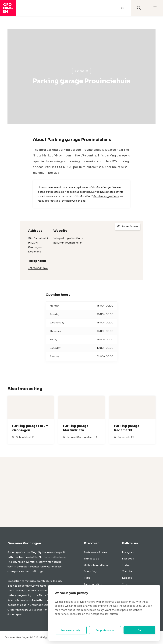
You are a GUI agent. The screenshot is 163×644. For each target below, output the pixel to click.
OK (140, 630)
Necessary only (71, 630)
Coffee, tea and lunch (97, 565)
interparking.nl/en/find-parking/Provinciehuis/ (68, 240)
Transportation (93, 584)
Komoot (127, 578)
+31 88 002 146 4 (38, 268)
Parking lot (81, 71)
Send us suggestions (106, 196)
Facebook (128, 559)
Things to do (92, 559)
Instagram (128, 552)
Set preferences (105, 630)
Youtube (127, 571)
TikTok (126, 565)
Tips (125, 584)
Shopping (90, 571)
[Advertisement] (81, 492)
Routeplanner (128, 226)
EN (123, 8)
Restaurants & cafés (95, 552)
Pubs (87, 578)
